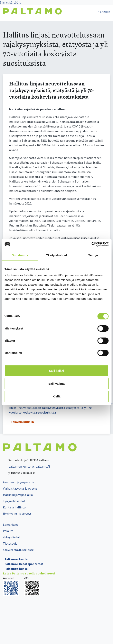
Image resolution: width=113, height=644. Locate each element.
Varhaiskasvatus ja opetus (20, 488)
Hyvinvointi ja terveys (17, 514)
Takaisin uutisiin (22, 422)
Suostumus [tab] (20, 255)
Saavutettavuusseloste (18, 550)
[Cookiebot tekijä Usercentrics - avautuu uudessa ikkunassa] (91, 244)
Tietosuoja (10, 543)
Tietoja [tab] (93, 255)
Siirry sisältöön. (10, 2)
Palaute (8, 531)
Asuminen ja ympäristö (18, 482)
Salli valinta (57, 384)
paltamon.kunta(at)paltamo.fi (26, 466)
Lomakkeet (11, 525)
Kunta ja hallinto (14, 507)
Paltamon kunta (16, 559)
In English (103, 12)
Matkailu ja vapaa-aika (18, 495)
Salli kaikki (57, 371)
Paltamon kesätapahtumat (24, 564)
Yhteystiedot (12, 537)
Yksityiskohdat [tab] (57, 255)
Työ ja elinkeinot (14, 501)
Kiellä (56, 396)
